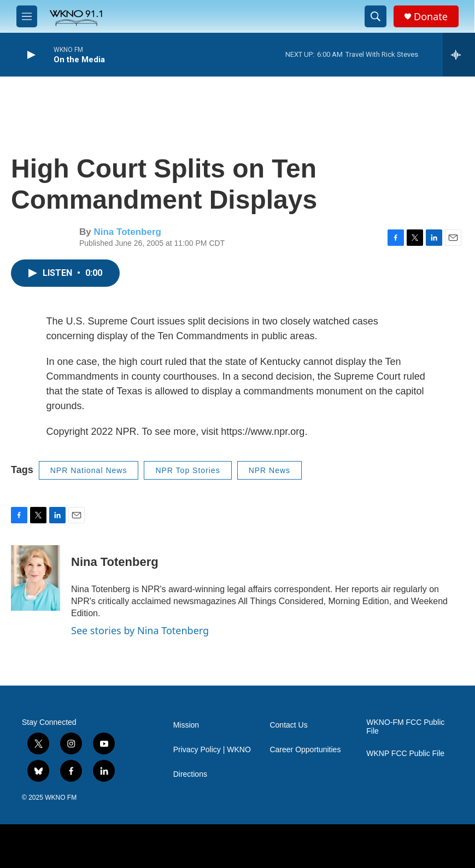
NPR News (269, 470)
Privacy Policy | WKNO (212, 750)
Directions (190, 774)
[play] (30, 55)
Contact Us (288, 725)
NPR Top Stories (187, 470)
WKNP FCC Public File (405, 754)
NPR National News (89, 470)
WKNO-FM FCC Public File (405, 727)
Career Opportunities (305, 750)
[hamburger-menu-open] (27, 16)
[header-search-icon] (376, 16)
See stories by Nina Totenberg (140, 630)
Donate (431, 17)
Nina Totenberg (127, 232)
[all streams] (459, 55)
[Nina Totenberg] (36, 578)
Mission (186, 725)
